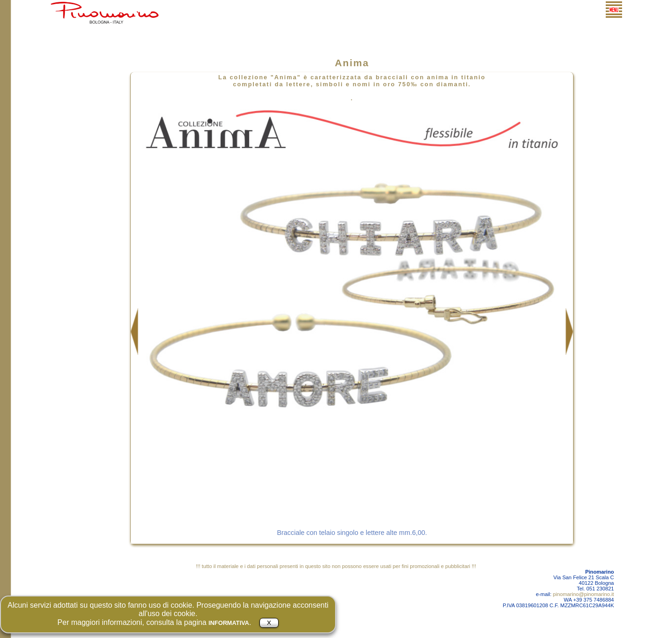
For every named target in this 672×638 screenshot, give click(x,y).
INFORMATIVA (229, 623)
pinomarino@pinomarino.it (584, 594)
